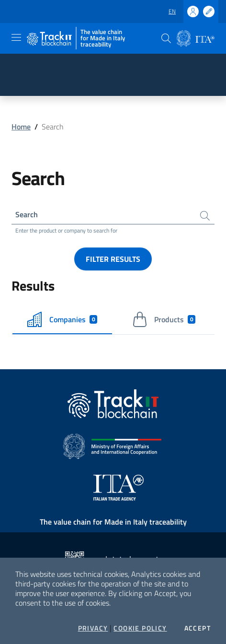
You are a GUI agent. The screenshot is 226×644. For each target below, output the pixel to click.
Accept (198, 628)
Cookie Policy (140, 628)
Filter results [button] (113, 259)
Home (21, 127)
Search (27, 214)
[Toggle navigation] (16, 37)
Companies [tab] (62, 319)
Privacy (93, 628)
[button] (166, 38)
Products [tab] (164, 319)
